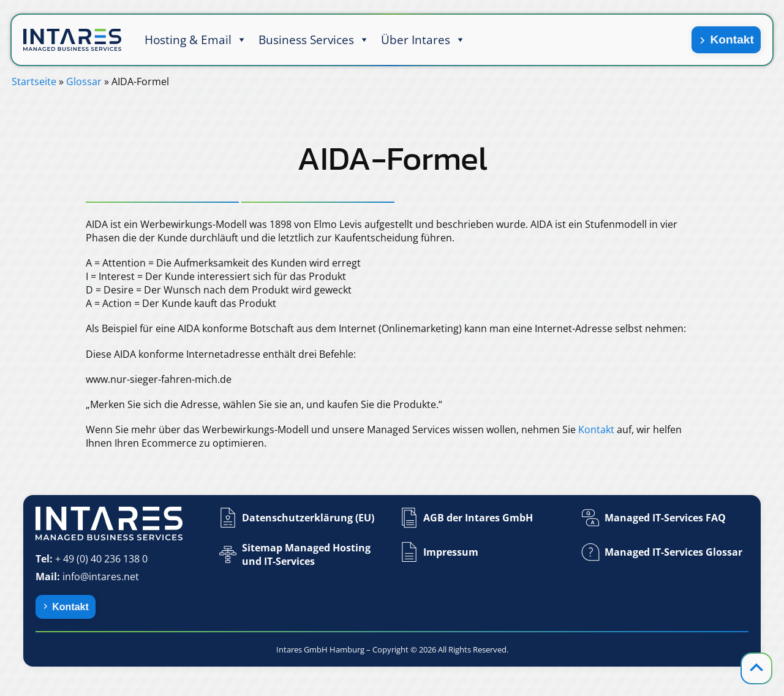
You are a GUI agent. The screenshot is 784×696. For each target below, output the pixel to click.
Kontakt (732, 40)
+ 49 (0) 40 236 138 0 (101, 559)
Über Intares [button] (423, 40)
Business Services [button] (314, 40)
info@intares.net (101, 577)
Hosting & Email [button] (196, 40)
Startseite (34, 81)
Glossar (84, 81)
